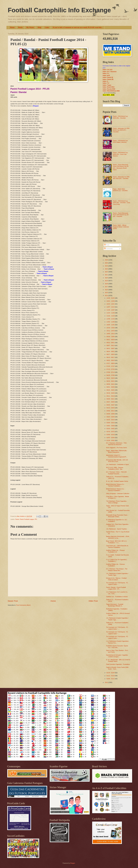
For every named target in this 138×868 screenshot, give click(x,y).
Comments (108, 249)
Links (47, 27)
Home (12, 27)
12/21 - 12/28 (111, 301)
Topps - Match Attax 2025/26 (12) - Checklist (120, 190)
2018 (107, 284)
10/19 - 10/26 (111, 328)
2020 (107, 278)
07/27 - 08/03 (111, 363)
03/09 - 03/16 (111, 423)
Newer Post (13, 601)
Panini (17, 519)
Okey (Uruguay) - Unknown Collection (118, 493)
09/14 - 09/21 (111, 343)
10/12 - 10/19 (111, 331)
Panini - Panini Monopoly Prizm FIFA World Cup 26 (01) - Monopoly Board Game (121, 167)
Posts (107, 245)
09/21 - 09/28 (111, 340)
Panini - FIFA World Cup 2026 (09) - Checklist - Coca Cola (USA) (121, 203)
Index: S (105, 81)
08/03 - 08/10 (111, 360)
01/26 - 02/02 (111, 440)
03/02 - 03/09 (111, 426)
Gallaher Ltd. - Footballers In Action (117, 597)
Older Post (93, 601)
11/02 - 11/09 (111, 322)
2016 (107, 290)
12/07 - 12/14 (111, 307)
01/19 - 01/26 (111, 673)
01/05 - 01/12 (111, 679)
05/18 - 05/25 (111, 393)
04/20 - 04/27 (111, 405)
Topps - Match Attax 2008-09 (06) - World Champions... (117, 451)
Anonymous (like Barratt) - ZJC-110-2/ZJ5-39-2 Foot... (117, 461)
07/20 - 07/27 (111, 366)
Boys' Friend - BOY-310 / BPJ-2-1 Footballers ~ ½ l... (116, 542)
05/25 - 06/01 (111, 390)
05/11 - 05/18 (111, 396)
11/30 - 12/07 (111, 310)
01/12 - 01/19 (111, 676)
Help (39, 27)
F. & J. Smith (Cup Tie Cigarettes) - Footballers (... (117, 560)
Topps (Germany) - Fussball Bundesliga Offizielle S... (115, 605)
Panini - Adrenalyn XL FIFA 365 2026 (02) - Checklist (121, 178)
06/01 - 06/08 (111, 387)
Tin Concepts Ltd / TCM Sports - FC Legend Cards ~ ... (117, 584)
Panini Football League (27, 519)
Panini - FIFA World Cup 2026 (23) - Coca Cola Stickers (120, 154)
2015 (107, 293)
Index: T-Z (106, 83)
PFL (36, 519)
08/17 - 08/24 (111, 354)
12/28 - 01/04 (111, 298)
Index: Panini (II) (108, 79)
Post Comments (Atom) (23, 605)
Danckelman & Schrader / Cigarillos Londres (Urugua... (117, 656)
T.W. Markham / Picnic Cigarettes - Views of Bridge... (117, 502)
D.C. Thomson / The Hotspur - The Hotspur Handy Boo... (117, 570)
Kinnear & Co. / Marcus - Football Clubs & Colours (116, 579)
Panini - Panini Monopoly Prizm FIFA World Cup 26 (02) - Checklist (121, 215)
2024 (107, 266)
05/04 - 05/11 (111, 399)
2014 (107, 296)
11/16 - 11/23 (111, 316)
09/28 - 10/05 (111, 337)
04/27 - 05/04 (111, 402)
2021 (107, 275)
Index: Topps (107, 85)
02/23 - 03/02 (111, 429)
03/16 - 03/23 (111, 420)
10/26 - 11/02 (111, 325)
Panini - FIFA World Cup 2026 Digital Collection (120, 141)
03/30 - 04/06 (111, 414)
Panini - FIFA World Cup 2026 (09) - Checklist (120, 117)
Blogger (73, 863)
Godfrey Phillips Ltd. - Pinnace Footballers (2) (115, 551)
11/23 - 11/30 (111, 313)
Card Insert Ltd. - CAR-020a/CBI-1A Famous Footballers (117, 546)
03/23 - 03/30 (111, 417)
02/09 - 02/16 (111, 435)
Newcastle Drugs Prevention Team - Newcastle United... (117, 516)
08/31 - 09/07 (111, 348)
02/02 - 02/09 (111, 438)
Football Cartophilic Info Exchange (59, 10)
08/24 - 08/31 (111, 351)
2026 (107, 260)
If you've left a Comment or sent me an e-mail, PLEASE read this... (78, 27)
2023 (107, 269)
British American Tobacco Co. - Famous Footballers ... (116, 485)
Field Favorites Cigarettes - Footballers (118, 664)
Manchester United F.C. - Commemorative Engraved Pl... (117, 456)
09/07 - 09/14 (111, 345)
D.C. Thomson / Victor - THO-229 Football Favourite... (116, 473)
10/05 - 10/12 (111, 334)
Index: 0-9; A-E (108, 70)
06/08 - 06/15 (111, 384)
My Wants (30, 27)
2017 (107, 287)
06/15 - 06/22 (111, 381)
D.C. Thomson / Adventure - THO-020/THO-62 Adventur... (117, 444)
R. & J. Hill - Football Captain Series (117, 481)
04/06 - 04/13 (111, 411)
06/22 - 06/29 (111, 378)
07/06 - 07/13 (111, 372)
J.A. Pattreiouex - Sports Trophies (116, 529)
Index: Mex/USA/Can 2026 (111, 91)
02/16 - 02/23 (111, 432)
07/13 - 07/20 (111, 369)
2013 (107, 682)
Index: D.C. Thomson (110, 72)
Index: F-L (106, 73)
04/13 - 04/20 (111, 408)
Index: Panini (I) (108, 77)
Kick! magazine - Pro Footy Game (117, 448)
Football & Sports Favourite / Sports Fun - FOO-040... (117, 647)
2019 (107, 281)
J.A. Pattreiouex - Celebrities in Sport (117, 464)
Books (20, 27)
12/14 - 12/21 (111, 304)
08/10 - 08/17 (111, 357)
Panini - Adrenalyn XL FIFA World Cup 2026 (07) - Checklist (121, 130)
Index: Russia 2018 (109, 89)
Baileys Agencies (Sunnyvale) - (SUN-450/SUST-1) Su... (118, 537)
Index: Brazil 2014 (109, 87)
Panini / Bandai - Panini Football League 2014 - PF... (116, 588)
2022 (107, 272)
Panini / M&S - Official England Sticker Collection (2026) (121, 227)
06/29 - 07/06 (111, 375)
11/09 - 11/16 (111, 319)
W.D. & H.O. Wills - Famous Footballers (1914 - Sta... (115, 468)
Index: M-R (106, 75)
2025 (107, 263)
